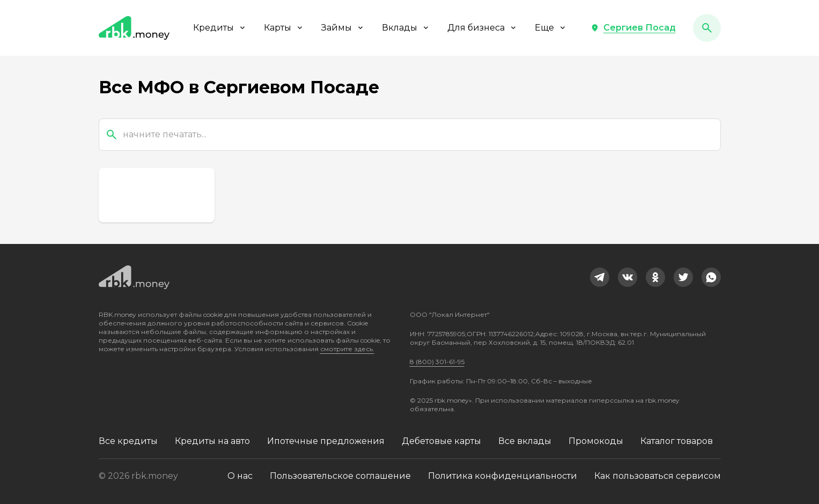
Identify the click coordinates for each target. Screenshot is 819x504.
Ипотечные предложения (326, 441)
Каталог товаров (677, 441)
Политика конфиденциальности (503, 476)
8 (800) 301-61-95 (437, 362)
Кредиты (220, 28)
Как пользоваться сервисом (658, 476)
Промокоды (596, 441)
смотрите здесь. (347, 349)
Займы (343, 28)
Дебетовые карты (441, 441)
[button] (633, 28)
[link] (600, 277)
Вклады (406, 28)
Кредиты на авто (212, 441)
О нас (240, 476)
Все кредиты (128, 441)
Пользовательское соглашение (340, 476)
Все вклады (525, 441)
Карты (284, 28)
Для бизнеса (482, 28)
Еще (551, 28)
